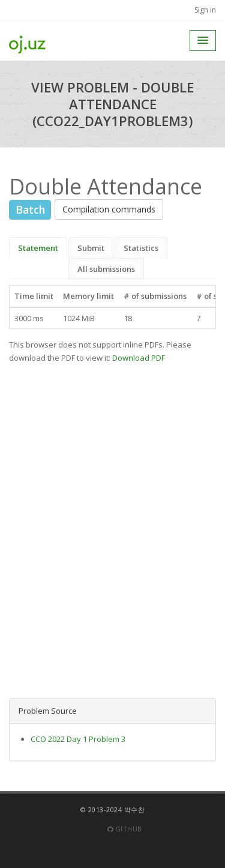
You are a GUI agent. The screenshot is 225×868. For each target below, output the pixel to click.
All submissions (106, 269)
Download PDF (139, 358)
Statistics (141, 248)
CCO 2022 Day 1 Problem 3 (78, 739)
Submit (91, 248)
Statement (38, 248)
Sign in (205, 10)
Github (125, 829)
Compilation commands (109, 209)
